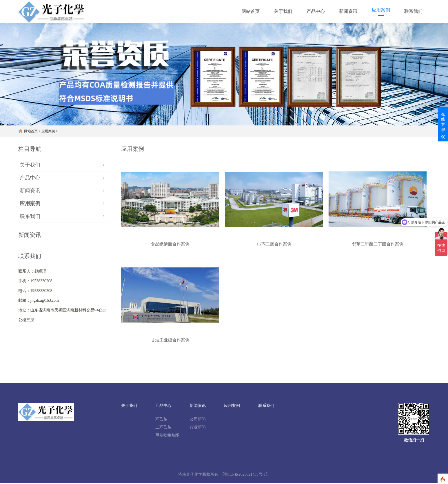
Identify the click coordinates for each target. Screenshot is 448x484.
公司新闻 (198, 420)
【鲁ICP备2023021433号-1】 (245, 476)
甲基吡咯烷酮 (167, 436)
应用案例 (48, 131)
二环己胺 (163, 428)
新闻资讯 (30, 191)
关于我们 (30, 165)
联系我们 (30, 216)
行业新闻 (198, 428)
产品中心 (30, 178)
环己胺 (161, 420)
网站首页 (31, 131)
